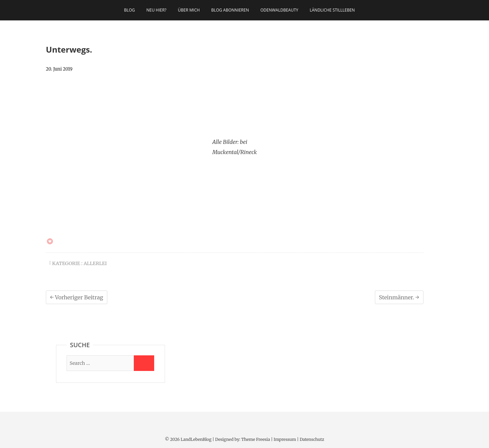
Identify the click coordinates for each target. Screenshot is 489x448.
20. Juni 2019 (59, 69)
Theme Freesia (256, 439)
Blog (129, 10)
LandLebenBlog (196, 439)
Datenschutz (312, 439)
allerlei (95, 263)
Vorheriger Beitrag (77, 297)
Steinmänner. (399, 297)
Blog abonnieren (230, 10)
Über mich (189, 10)
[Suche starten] (144, 363)
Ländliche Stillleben (332, 10)
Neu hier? (156, 10)
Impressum (285, 439)
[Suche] (100, 363)
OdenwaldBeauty (279, 10)
